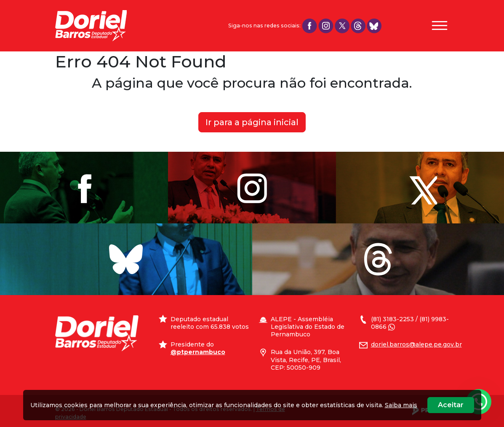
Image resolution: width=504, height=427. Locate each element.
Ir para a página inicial (252, 122)
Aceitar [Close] (451, 405)
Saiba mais (401, 405)
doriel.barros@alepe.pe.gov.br (416, 344)
